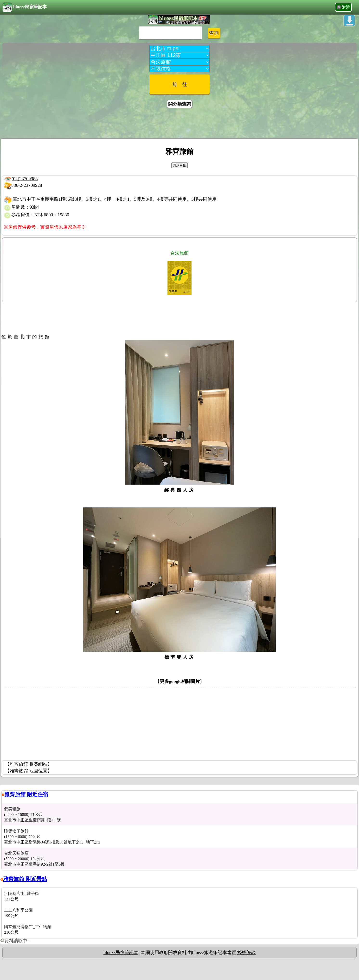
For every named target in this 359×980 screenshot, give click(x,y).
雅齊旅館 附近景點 (25, 879)
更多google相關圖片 (180, 681)
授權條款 (246, 952)
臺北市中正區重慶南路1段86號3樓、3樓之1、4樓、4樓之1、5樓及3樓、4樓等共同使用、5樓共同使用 (115, 199)
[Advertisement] (179, 124)
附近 (346, 7)
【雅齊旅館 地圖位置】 (29, 771)
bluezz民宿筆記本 (25, 7)
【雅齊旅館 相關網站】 (29, 764)
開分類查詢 (180, 104)
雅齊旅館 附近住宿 (26, 794)
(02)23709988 (25, 179)
